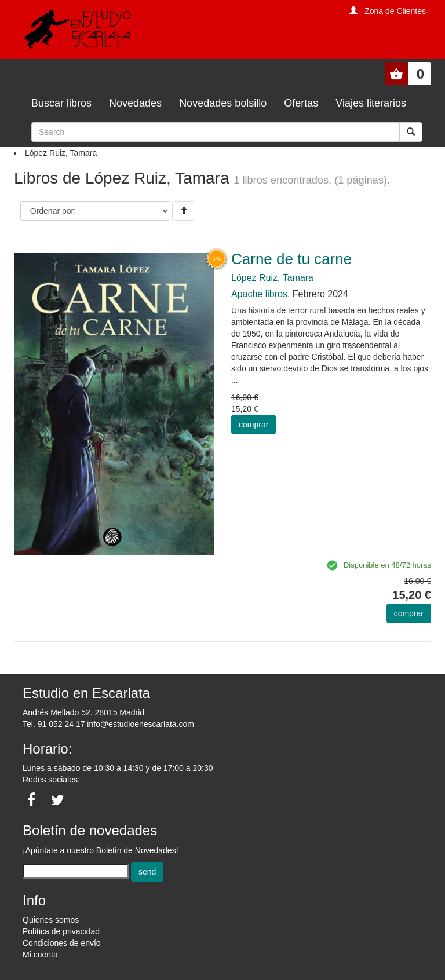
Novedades (135, 103)
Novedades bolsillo (223, 103)
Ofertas (301, 103)
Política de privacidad (61, 931)
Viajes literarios (371, 103)
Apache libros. (260, 294)
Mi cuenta (40, 955)
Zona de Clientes (395, 11)
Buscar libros (61, 103)
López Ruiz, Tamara (272, 278)
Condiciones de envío (62, 943)
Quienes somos (51, 920)
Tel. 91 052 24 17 (54, 724)
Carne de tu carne (291, 259)
